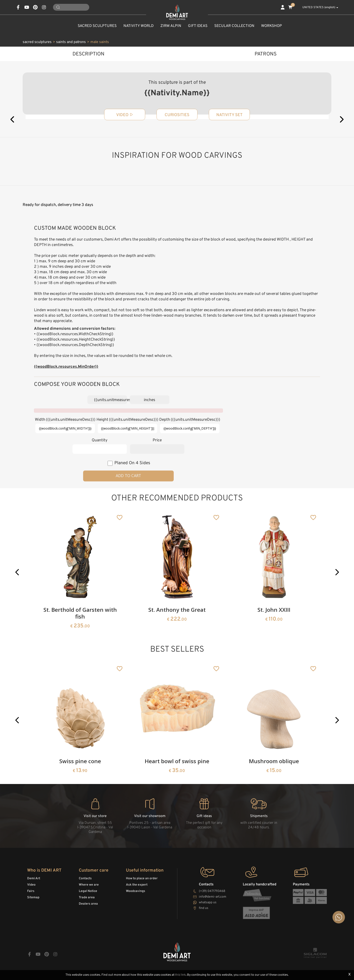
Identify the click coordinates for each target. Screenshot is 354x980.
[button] (17, 572)
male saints (100, 42)
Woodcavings (136, 891)
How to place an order (142, 878)
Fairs (31, 891)
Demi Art (34, 878)
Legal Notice (88, 891)
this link (180, 975)
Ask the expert (137, 885)
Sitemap (33, 898)
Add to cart (128, 476)
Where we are (89, 885)
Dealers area (88, 904)
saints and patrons (71, 42)
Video (31, 885)
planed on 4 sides (132, 463)
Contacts (85, 878)
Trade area (87, 898)
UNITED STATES (318, 7)
